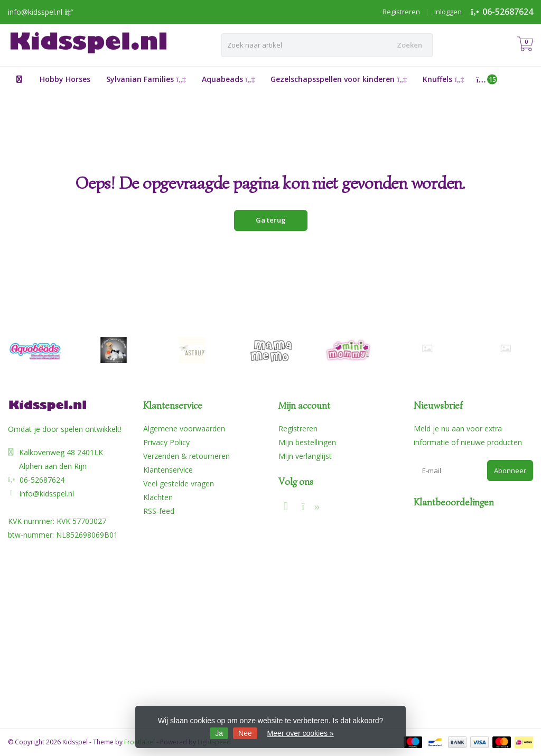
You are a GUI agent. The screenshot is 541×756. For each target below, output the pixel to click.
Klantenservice (168, 470)
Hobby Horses (65, 79)
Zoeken (409, 45)
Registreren (401, 12)
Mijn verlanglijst (305, 456)
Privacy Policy (166, 442)
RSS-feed (159, 511)
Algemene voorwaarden (184, 428)
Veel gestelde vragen (179, 483)
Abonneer (510, 471)
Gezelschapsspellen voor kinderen (339, 79)
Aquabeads (228, 79)
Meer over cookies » (301, 733)
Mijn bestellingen (307, 442)
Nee (245, 733)
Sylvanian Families (146, 79)
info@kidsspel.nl (47, 494)
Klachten (158, 497)
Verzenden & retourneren (186, 456)
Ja (219, 733)
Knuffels (444, 79)
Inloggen (448, 12)
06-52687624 (508, 12)
